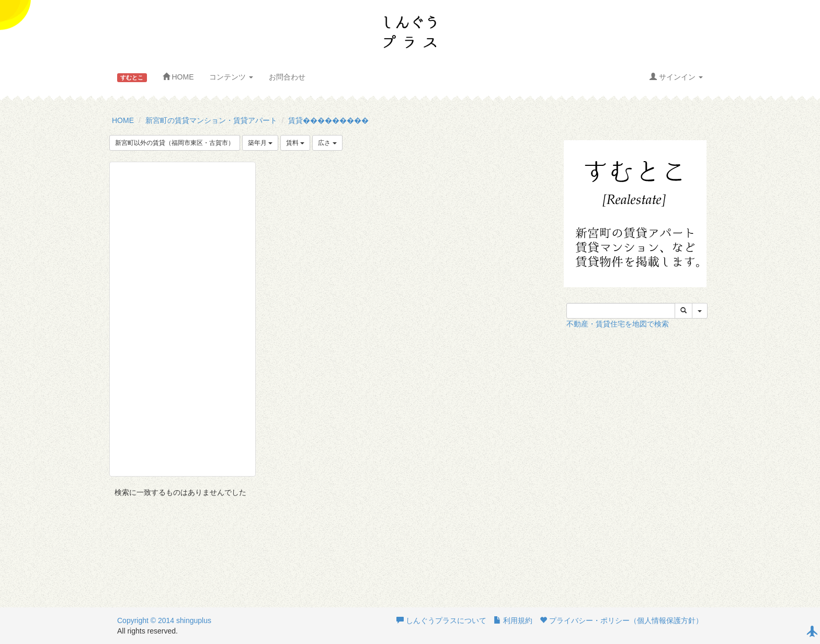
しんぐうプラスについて (441, 620)
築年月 (260, 143)
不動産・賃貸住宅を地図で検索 (618, 324)
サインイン (676, 77)
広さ (327, 143)
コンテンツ (231, 77)
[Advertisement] (183, 319)
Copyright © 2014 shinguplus (164, 620)
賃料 (295, 143)
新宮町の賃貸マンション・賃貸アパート (211, 120)
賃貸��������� (328, 120)
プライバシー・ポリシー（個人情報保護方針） (621, 620)
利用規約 (513, 620)
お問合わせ (287, 77)
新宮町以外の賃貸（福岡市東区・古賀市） (175, 143)
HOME (178, 77)
